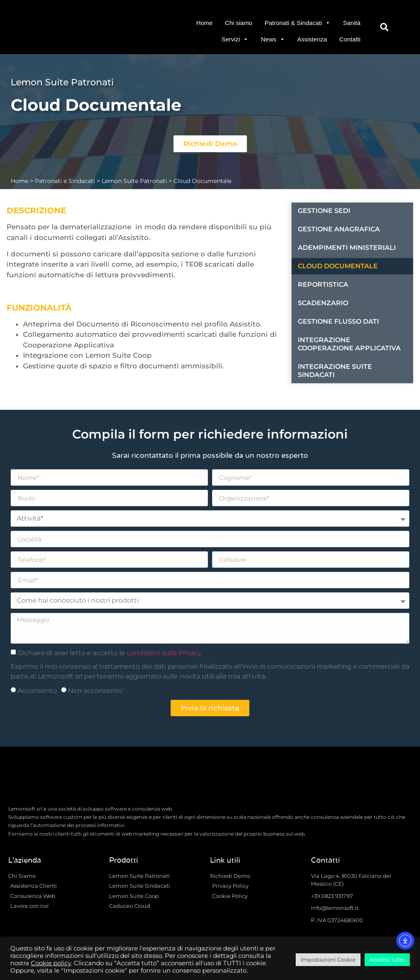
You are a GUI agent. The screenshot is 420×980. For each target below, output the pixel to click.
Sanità (352, 23)
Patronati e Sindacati (65, 181)
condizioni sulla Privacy (164, 653)
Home (204, 23)
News (273, 39)
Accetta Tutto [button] (387, 959)
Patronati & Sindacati (298, 23)
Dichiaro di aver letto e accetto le (110, 653)
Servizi (235, 39)
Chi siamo (239, 23)
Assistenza (312, 39)
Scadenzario (323, 303)
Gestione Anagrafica (339, 229)
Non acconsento (95, 691)
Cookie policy (51, 963)
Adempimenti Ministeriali (347, 248)
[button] (385, 27)
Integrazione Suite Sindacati (335, 371)
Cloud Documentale (338, 266)
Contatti (350, 39)
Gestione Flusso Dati (338, 321)
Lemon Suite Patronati (134, 181)
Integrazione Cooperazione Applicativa (349, 344)
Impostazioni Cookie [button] (328, 959)
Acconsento (37, 691)
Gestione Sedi (324, 211)
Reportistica (323, 284)
